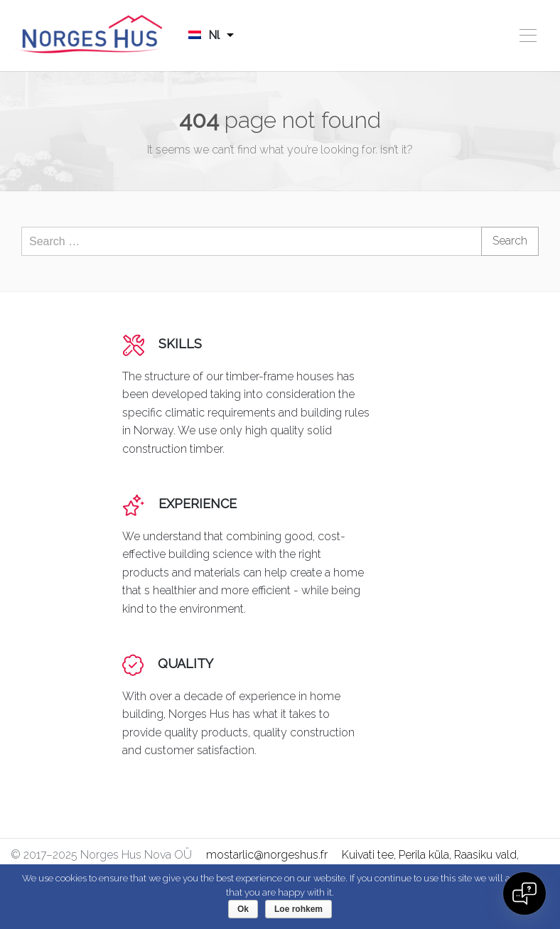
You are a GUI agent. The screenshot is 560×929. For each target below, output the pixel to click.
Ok (243, 909)
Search (510, 241)
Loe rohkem (298, 909)
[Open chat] (524, 893)
